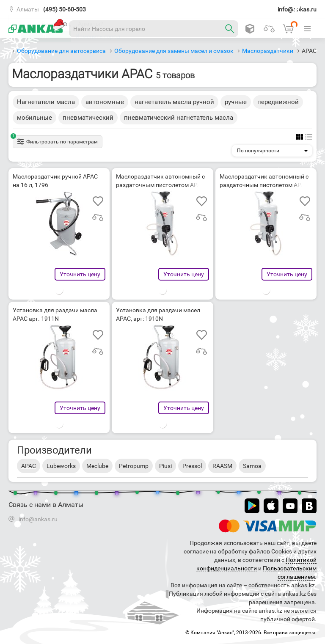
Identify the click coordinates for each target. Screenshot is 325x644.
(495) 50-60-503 (65, 9)
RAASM (222, 466)
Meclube (97, 466)
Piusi (165, 466)
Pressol (192, 466)
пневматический (88, 118)
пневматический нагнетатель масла (179, 118)
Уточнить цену (80, 274)
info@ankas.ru (297, 9)
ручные (236, 102)
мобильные (34, 118)
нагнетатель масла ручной (174, 102)
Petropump (134, 466)
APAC (29, 466)
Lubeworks (61, 466)
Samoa (252, 466)
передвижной (278, 102)
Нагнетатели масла (46, 102)
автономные (105, 102)
